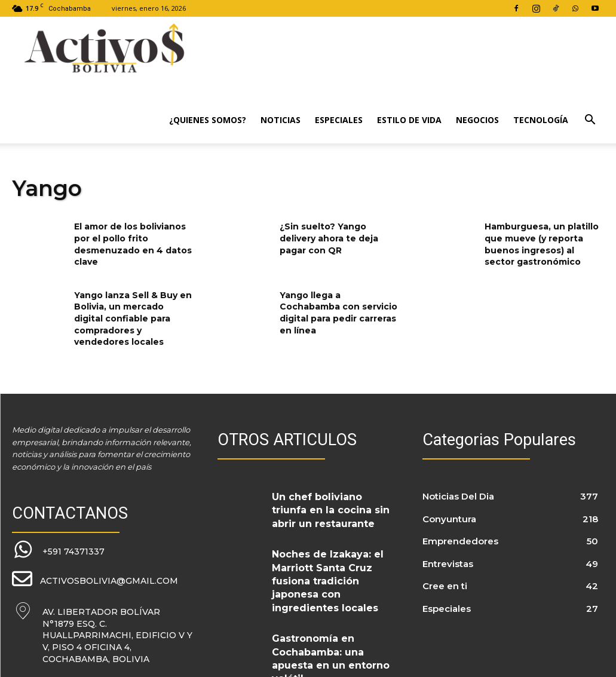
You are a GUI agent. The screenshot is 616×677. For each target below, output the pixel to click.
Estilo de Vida (409, 120)
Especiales (339, 120)
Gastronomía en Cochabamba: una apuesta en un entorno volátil (329, 619)
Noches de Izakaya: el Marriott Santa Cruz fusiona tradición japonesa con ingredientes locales (330, 564)
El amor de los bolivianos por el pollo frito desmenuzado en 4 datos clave (133, 244)
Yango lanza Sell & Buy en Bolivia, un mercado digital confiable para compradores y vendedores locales (133, 318)
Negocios (477, 120)
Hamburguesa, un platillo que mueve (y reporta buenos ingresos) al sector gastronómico (542, 244)
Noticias (281, 120)
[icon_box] (58, 549)
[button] (590, 121)
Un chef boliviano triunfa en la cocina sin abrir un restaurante (331, 506)
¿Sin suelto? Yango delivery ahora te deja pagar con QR (329, 238)
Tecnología (541, 120)
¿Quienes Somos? (208, 120)
